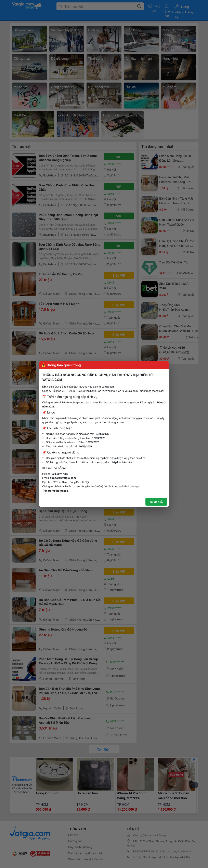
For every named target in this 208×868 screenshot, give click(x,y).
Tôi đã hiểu (156, 502)
